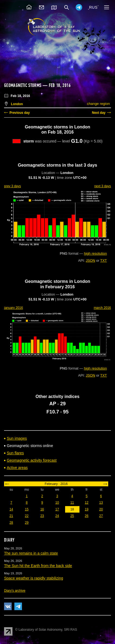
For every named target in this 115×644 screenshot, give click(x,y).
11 (72, 503)
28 (11, 523)
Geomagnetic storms (23, 85)
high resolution (95, 253)
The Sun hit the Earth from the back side (38, 566)
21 (11, 516)
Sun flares (15, 453)
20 (101, 509)
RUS (93, 7)
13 (101, 503)
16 (42, 509)
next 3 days (103, 186)
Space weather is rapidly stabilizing (34, 578)
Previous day (20, 113)
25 (72, 516)
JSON (90, 260)
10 (57, 503)
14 (11, 509)
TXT (103, 260)
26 (87, 516)
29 (27, 523)
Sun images (17, 438)
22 (27, 516)
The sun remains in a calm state (31, 553)
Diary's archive (15, 591)
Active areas (17, 468)
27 (101, 516)
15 (27, 509)
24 (57, 516)
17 (57, 509)
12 (87, 503)
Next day (99, 113)
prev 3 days (12, 186)
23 (42, 516)
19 (87, 509)
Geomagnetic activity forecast (32, 460)
